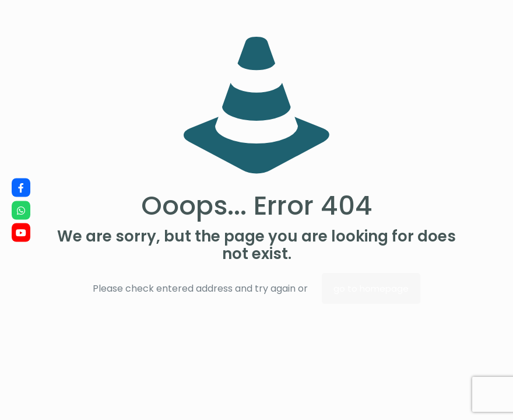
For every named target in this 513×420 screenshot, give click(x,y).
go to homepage (371, 288)
